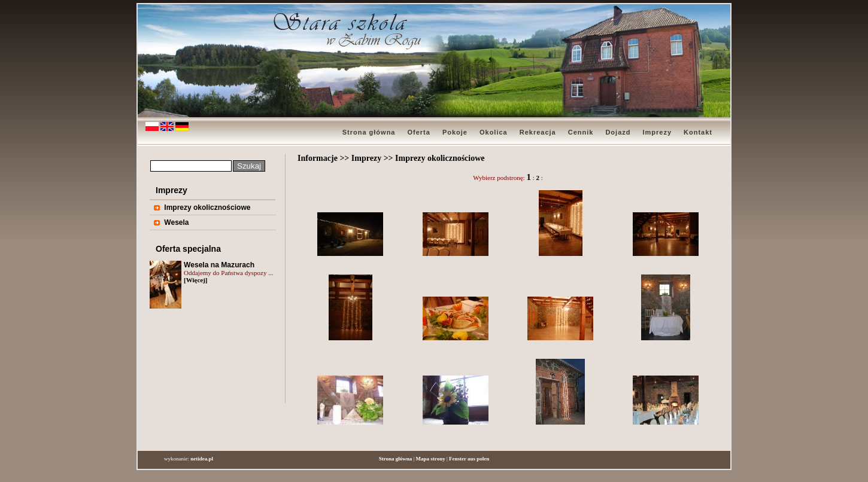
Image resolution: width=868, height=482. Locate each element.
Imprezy (657, 132)
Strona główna (369, 132)
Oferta (418, 132)
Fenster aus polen (469, 459)
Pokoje (455, 132)
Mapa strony (431, 459)
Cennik (581, 132)
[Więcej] (196, 280)
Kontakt (698, 132)
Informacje (318, 158)
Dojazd (618, 132)
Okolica (494, 132)
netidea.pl (202, 459)
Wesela (176, 222)
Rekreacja (538, 132)
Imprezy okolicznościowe (207, 208)
